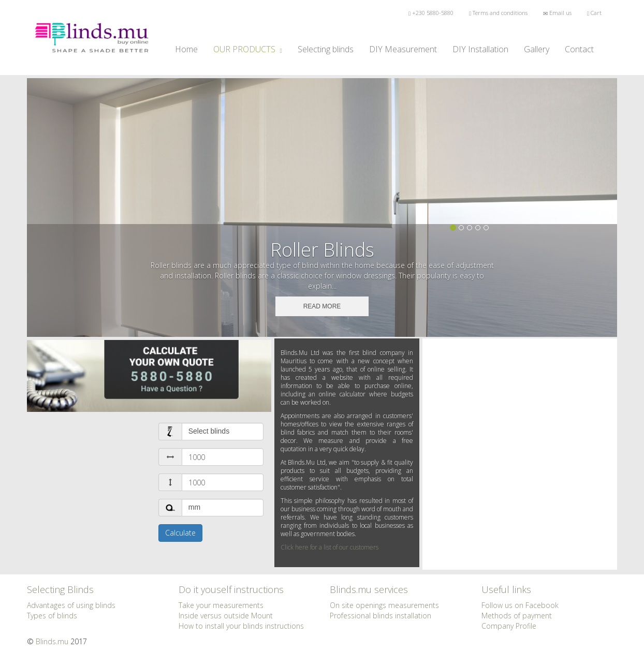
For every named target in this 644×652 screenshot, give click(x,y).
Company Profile (509, 626)
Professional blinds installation (380, 616)
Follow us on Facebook (520, 605)
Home (186, 49)
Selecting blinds (330, 49)
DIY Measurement (403, 49)
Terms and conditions (498, 13)
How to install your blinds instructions (241, 626)
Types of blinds (52, 616)
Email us (557, 13)
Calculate (180, 533)
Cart (594, 13)
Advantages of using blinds (71, 605)
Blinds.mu (52, 641)
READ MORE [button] (322, 306)
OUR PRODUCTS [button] (248, 49)
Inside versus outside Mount (226, 616)
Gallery (537, 49)
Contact (579, 49)
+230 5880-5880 (431, 13)
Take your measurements (221, 605)
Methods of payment (517, 616)
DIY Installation (480, 49)
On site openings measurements (384, 605)
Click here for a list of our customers (330, 547)
